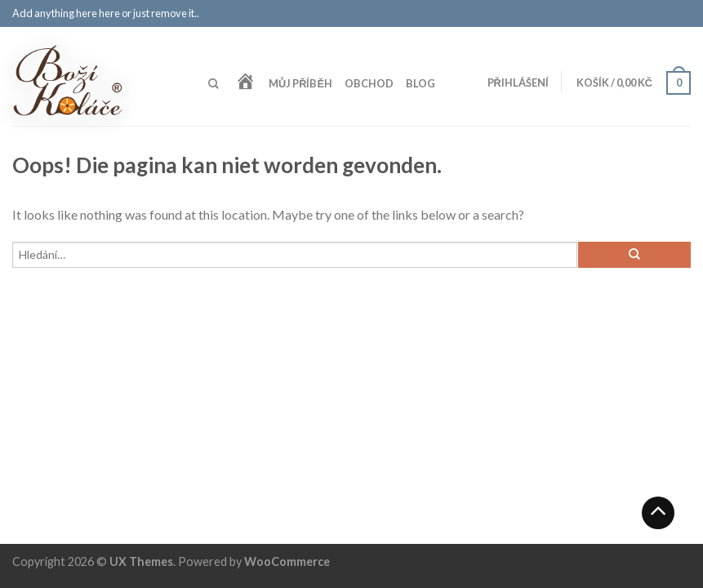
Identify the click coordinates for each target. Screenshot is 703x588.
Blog (420, 83)
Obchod (369, 83)
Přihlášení (518, 82)
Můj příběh (300, 83)
